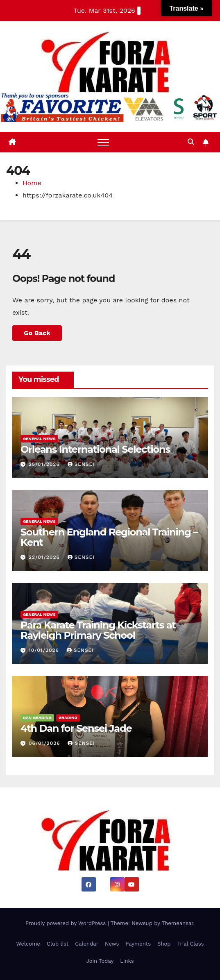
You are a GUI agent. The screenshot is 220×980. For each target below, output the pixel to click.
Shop (164, 944)
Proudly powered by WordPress (67, 923)
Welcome (28, 944)
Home (32, 183)
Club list (58, 944)
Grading (68, 718)
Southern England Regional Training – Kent (109, 537)
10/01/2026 (45, 650)
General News (39, 439)
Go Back (37, 333)
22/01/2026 (45, 557)
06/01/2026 (45, 743)
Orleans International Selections (95, 449)
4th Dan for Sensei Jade (76, 728)
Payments (138, 944)
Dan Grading (37, 718)
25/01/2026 (45, 464)
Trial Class (190, 944)
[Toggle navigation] (103, 142)
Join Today (100, 961)
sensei (81, 464)
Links (127, 961)
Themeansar (178, 923)
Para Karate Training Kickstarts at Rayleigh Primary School (98, 630)
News (112, 944)
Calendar (87, 944)
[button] (191, 142)
